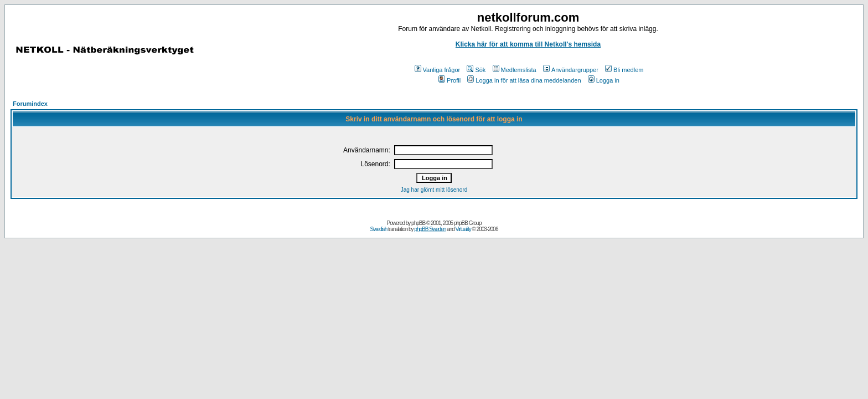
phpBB (418, 223)
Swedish (379, 229)
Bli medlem (624, 70)
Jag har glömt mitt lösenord (434, 190)
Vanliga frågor (438, 70)
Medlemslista (515, 70)
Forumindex (30, 104)
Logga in (604, 80)
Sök (476, 70)
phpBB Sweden (430, 229)
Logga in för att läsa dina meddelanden (524, 80)
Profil (449, 80)
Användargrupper (571, 70)
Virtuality (463, 229)
